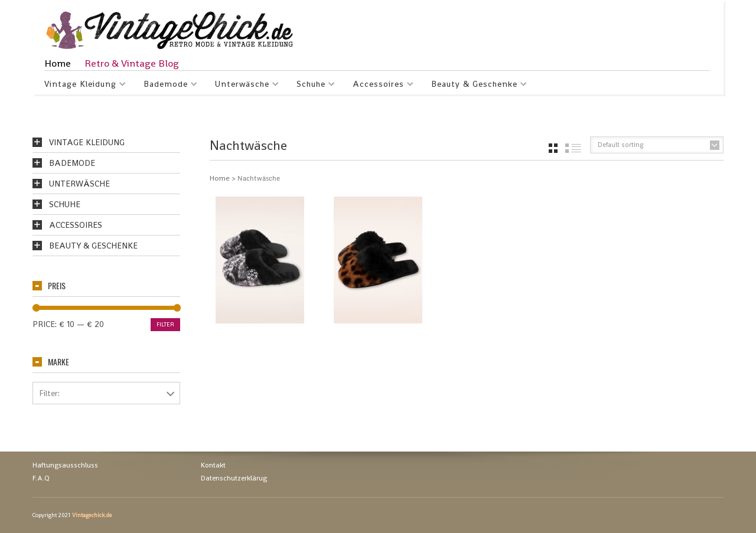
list (573, 148)
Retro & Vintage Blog (132, 63)
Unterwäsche (242, 86)
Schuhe (311, 86)
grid (553, 148)
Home (58, 63)
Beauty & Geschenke (475, 86)
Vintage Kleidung (81, 86)
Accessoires (379, 86)
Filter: (49, 393)
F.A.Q (41, 478)
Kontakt (213, 465)
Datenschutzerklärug (234, 478)
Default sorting (621, 145)
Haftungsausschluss (65, 465)
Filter (165, 324)
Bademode (166, 86)
